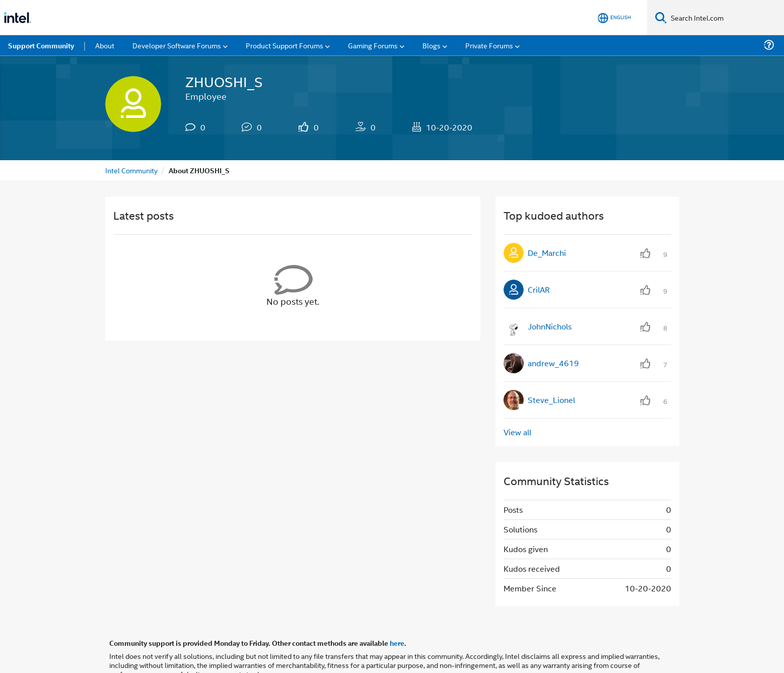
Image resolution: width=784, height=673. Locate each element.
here (397, 643)
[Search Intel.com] (725, 18)
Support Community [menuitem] (41, 45)
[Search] (661, 17)
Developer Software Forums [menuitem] (177, 45)
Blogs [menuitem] (432, 45)
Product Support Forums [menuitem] (284, 45)
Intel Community (131, 170)
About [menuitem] (105, 45)
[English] (614, 18)
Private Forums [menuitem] (489, 45)
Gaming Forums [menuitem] (373, 45)
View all (517, 432)
